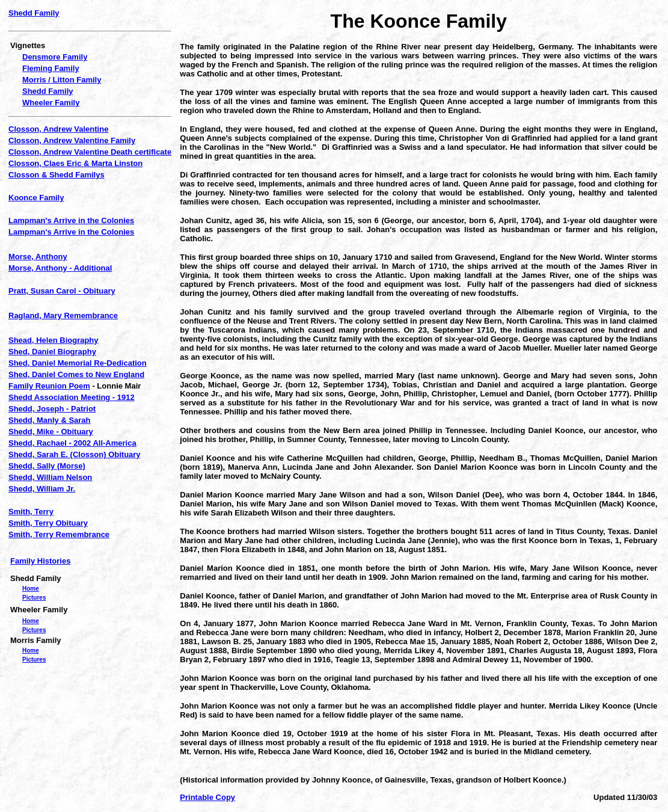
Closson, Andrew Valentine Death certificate (90, 152)
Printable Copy (207, 797)
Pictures (34, 598)
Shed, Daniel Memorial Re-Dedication (78, 363)
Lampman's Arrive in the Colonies (71, 220)
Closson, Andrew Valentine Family (72, 140)
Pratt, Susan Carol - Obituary (62, 291)
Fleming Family (51, 68)
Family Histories (40, 561)
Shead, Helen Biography (54, 340)
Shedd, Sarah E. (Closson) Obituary (75, 454)
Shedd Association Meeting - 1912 (72, 397)
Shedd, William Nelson (50, 477)
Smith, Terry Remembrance (59, 534)
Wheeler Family (51, 103)
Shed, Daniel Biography (52, 352)
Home (31, 589)
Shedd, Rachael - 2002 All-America (72, 443)
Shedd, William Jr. (42, 489)
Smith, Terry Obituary (48, 523)
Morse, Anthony (38, 257)
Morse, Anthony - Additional (60, 268)
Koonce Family (36, 198)
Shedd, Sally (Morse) (47, 466)
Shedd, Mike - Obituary (51, 432)
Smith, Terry (31, 512)
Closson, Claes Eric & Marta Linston (75, 163)
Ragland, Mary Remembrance (63, 315)
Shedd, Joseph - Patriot (52, 409)
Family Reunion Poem (49, 386)
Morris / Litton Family (62, 80)
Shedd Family (34, 13)
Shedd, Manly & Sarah (50, 420)
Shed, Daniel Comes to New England (76, 374)
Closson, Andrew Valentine (58, 129)
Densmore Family (55, 57)
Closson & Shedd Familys (57, 175)
